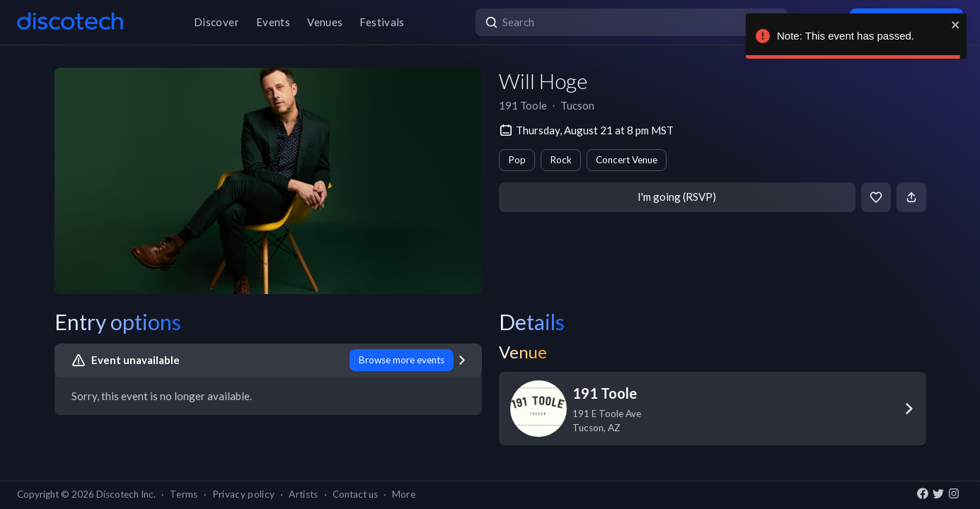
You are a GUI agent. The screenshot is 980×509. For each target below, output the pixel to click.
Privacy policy (244, 494)
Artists (303, 494)
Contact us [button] (355, 494)
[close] (956, 25)
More (404, 494)
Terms (184, 494)
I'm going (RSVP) (677, 197)
